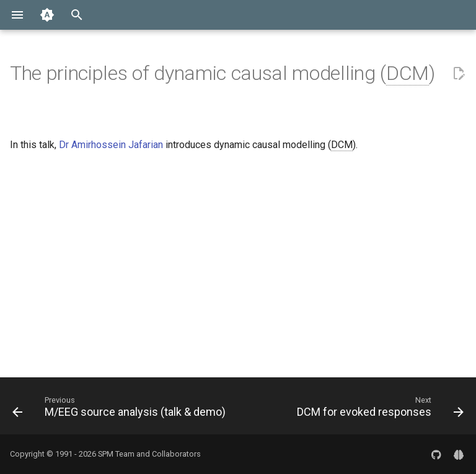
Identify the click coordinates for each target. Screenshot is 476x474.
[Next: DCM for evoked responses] (379, 410)
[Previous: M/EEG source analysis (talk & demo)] (121, 410)
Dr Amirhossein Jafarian (111, 145)
